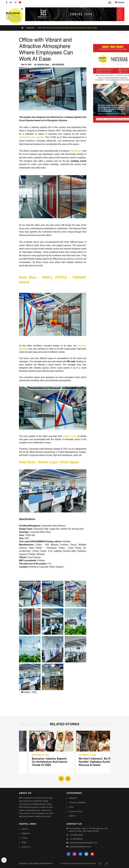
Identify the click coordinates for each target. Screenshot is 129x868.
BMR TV (72, 816)
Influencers (31, 28)
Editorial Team (43, 65)
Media (24, 842)
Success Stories (76, 812)
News (71, 807)
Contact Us (26, 847)
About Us (25, 829)
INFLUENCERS (58, 65)
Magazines (26, 834)
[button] (68, 779)
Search (120, 3)
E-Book (24, 838)
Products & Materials (77, 803)
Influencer (73, 798)
